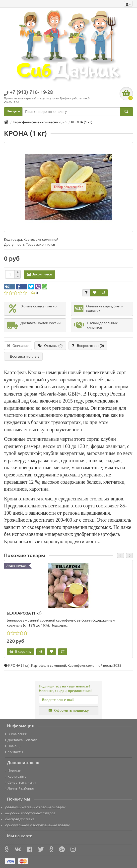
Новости (13, 770)
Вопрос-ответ (88, 346)
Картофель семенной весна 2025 (94, 665)
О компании (16, 734)
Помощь (13, 746)
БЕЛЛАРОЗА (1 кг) (24, 613)
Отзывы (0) (50, 346)
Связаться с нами (20, 782)
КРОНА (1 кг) (19, 665)
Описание (18, 346)
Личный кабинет (20, 788)
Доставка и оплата (25, 356)
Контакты (14, 752)
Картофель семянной (49, 665)
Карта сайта (16, 776)
